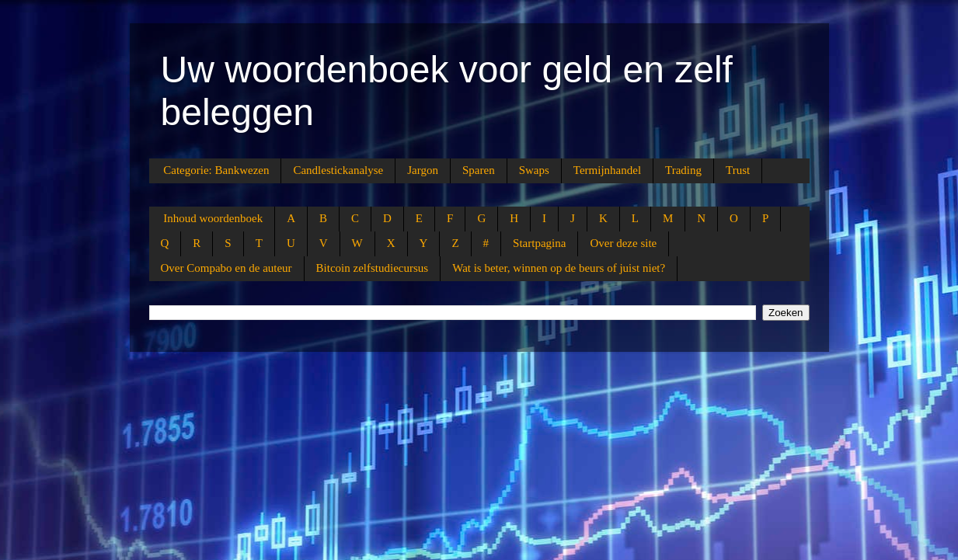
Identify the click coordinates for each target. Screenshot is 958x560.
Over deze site (623, 243)
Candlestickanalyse (338, 170)
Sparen (479, 170)
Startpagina (539, 243)
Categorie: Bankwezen (216, 170)
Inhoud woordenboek (213, 218)
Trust (738, 170)
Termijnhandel (607, 170)
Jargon (423, 170)
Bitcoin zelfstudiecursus (373, 268)
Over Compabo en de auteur (226, 268)
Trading (683, 170)
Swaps (534, 170)
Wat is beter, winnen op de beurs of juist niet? (559, 268)
